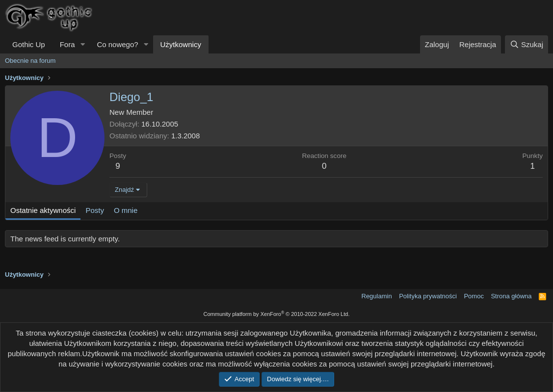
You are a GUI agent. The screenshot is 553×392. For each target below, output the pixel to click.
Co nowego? (117, 44)
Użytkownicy (181, 44)
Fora (67, 44)
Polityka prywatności (428, 296)
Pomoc (474, 296)
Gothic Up (29, 44)
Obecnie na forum (30, 61)
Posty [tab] (95, 210)
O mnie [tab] (126, 210)
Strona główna (511, 296)
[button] (82, 44)
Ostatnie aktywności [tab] (43, 210)
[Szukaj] (527, 44)
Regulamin (377, 296)
